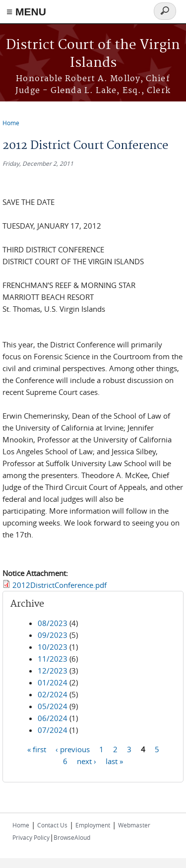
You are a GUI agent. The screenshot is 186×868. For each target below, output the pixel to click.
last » (114, 761)
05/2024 (53, 706)
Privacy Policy (31, 837)
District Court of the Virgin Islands (93, 54)
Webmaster (134, 825)
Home (11, 123)
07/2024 (53, 730)
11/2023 (53, 659)
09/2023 (53, 635)
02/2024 (53, 694)
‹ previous (73, 749)
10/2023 (53, 647)
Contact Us (52, 825)
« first (37, 749)
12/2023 (53, 671)
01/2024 (53, 682)
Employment (93, 825)
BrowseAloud (72, 837)
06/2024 (53, 718)
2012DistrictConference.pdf (60, 585)
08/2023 (53, 623)
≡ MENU (26, 12)
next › (87, 761)
